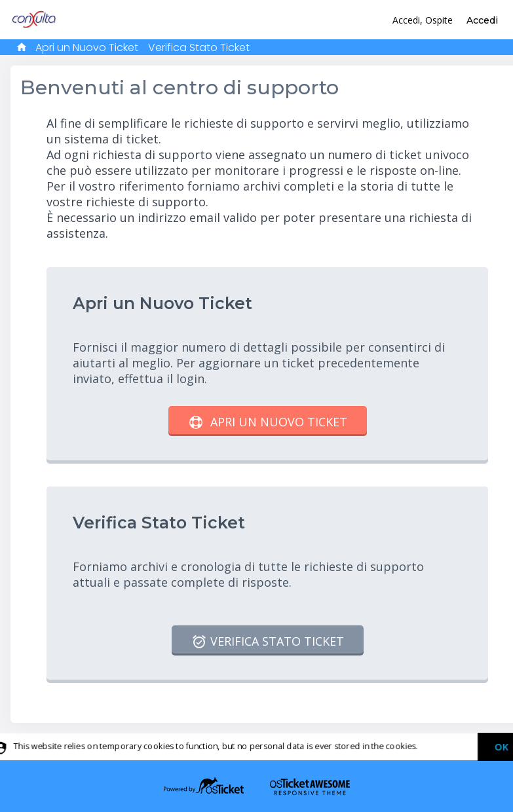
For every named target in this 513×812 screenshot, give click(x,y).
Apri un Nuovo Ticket (87, 47)
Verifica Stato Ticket (199, 47)
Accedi (482, 20)
